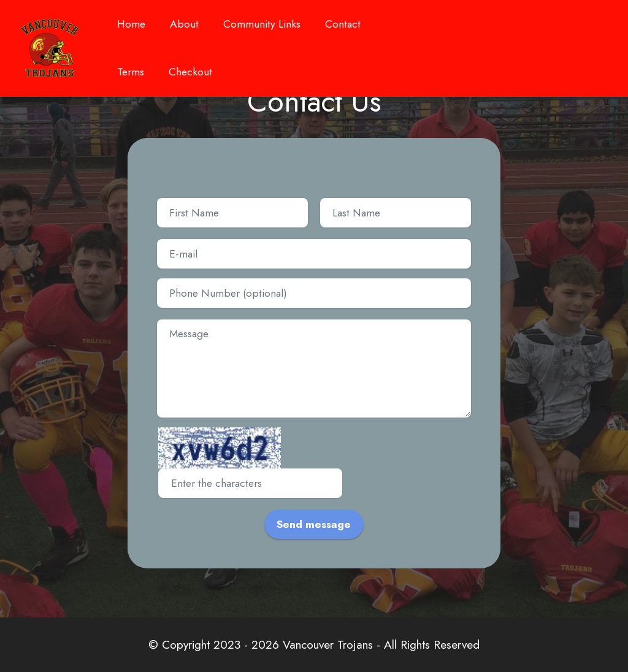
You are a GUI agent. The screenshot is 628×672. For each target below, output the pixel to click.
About (184, 28)
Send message (314, 524)
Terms (131, 72)
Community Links (262, 28)
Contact (343, 24)
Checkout (190, 72)
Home (131, 28)
